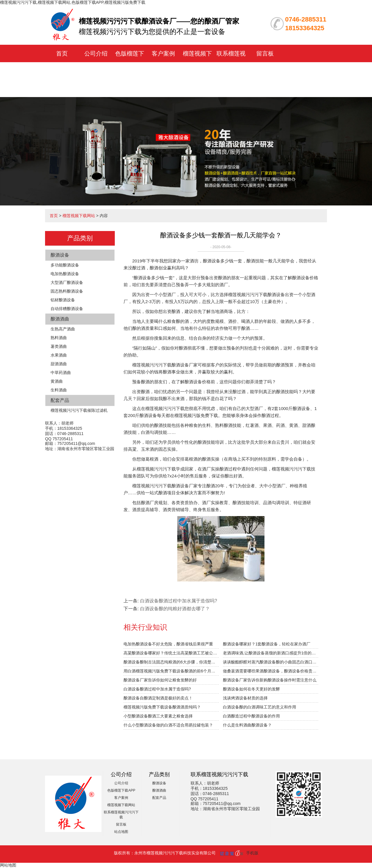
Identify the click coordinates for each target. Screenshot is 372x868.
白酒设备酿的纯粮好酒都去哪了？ (175, 609)
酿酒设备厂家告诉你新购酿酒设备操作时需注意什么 (270, 680)
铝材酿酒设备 (63, 300)
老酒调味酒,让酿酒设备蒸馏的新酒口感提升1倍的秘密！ (271, 653)
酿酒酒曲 (60, 319)
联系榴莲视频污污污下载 (231, 71)
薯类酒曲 (59, 346)
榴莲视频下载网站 (79, 216)
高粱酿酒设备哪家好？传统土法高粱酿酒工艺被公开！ (171, 653)
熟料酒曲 (59, 338)
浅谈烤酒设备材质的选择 (245, 698)
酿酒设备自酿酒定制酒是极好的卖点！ (158, 698)
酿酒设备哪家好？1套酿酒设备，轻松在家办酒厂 (267, 644)
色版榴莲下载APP (121, 790)
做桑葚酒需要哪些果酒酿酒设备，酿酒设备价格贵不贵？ (271, 671)
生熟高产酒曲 (63, 329)
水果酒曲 (59, 355)
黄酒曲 (57, 381)
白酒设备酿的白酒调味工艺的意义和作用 (260, 707)
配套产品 (60, 400)
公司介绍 (96, 53)
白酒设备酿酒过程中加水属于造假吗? (179, 601)
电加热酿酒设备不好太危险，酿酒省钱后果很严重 (168, 644)
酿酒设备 (60, 255)
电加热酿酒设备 (65, 274)
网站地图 (8, 865)
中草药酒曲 (61, 373)
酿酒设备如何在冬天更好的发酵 (251, 689)
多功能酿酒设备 (65, 265)
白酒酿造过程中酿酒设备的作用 (251, 716)
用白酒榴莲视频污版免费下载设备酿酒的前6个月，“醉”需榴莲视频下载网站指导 (171, 671)
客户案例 (163, 53)
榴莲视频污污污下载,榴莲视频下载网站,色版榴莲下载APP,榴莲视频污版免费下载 (73, 2)
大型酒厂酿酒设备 (67, 282)
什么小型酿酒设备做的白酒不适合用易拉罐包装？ (168, 725)
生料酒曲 (59, 390)
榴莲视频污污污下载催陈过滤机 (79, 410)
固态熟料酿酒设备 (67, 291)
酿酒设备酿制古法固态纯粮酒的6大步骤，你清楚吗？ (171, 662)
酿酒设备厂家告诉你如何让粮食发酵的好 (160, 680)
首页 (62, 53)
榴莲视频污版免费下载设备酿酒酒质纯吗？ (162, 707)
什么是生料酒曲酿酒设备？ (247, 725)
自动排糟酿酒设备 (67, 309)
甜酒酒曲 (59, 364)
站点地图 (121, 832)
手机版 (252, 853)
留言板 (265, 53)
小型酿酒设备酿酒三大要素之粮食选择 (158, 716)
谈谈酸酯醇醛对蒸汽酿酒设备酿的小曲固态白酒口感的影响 (271, 662)
